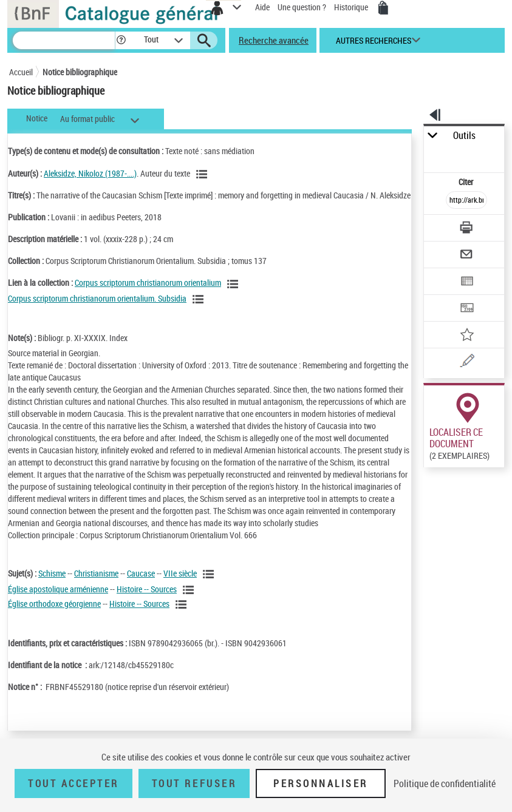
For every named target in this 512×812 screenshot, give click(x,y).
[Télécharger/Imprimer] (467, 229)
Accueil (21, 72)
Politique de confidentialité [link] (445, 783)
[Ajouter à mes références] (467, 336)
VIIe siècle (180, 573)
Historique (352, 7)
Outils (464, 136)
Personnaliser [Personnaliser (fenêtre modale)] (321, 783)
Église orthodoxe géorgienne (54, 604)
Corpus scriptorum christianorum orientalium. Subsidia (97, 298)
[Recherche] (64, 40)
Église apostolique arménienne (58, 589)
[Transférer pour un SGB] (467, 309)
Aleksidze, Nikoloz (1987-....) (90, 173)
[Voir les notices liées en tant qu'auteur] (203, 174)
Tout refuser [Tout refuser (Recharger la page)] (194, 783)
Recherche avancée (274, 40)
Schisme (52, 573)
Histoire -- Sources (147, 589)
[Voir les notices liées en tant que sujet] (210, 574)
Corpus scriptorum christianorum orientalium (148, 283)
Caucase (141, 573)
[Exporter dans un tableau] (467, 283)
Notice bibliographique (80, 72)
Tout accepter (73, 783)
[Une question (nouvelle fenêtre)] (467, 363)
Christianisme (96, 573)
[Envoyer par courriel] (467, 256)
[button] (121, 40)
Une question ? (302, 7)
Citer (467, 182)
